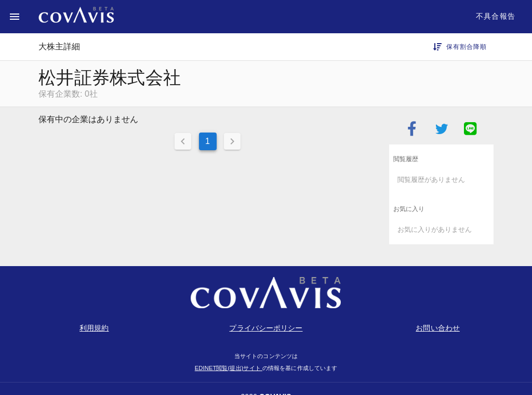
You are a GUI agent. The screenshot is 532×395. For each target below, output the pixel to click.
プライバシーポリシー (266, 328)
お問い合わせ (438, 328)
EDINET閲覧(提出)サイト (229, 368)
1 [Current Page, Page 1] (208, 141)
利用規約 (94, 328)
